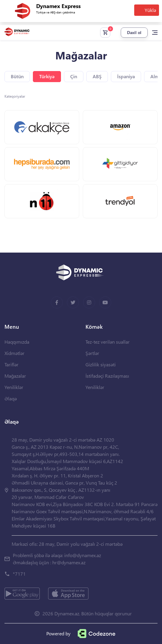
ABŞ (97, 76)
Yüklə (150, 10)
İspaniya (126, 76)
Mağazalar (15, 376)
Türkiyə (47, 76)
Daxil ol (134, 32)
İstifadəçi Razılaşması (107, 376)
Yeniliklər (14, 387)
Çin (74, 76)
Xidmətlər (14, 353)
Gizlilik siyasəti (101, 364)
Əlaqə (11, 398)
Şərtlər (92, 353)
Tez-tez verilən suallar (108, 342)
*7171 (19, 574)
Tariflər (12, 364)
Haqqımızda (17, 342)
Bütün (17, 76)
